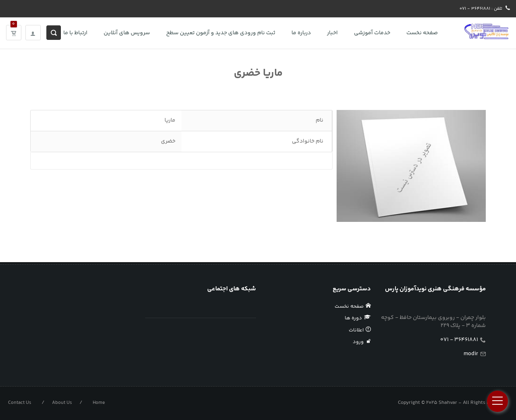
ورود (362, 342)
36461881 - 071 (459, 340)
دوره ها (358, 318)
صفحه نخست (353, 306)
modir (471, 354)
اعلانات (360, 330)
